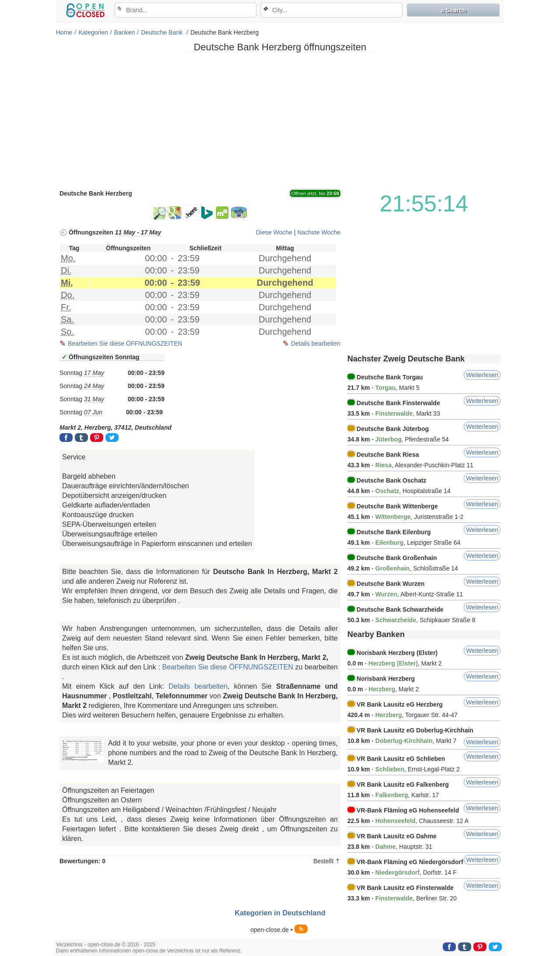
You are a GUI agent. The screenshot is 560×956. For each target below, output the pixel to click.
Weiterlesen (482, 375)
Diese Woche (274, 232)
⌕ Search (453, 10)
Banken (124, 32)
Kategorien (93, 32)
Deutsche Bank (163, 32)
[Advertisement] (280, 120)
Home (64, 32)
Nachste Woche (319, 232)
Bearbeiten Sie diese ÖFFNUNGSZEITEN (125, 343)
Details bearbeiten (316, 343)
